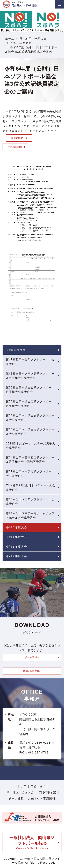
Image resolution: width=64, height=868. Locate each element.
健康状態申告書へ (32, 671)
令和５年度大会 (21, 43)
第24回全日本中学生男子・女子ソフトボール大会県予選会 (30, 516)
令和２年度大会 (16, 556)
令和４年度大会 (16, 537)
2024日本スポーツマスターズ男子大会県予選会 (31, 446)
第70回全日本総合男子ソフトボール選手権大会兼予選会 (30, 404)
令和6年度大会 (16, 350)
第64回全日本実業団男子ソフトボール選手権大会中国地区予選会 (30, 460)
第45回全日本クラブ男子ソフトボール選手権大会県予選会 (30, 376)
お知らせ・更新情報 (42, 798)
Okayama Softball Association (32, 842)
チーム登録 (16, 798)
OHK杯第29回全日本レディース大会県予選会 (31, 488)
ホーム (10, 39)
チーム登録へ (32, 657)
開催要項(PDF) (19, 138)
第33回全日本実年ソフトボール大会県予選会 (30, 502)
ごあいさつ (38, 786)
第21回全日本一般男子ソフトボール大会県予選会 (30, 474)
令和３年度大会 (16, 547)
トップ (22, 786)
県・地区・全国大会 (33, 39)
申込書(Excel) (15, 147)
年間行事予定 (47, 792)
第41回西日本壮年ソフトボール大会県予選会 (30, 362)
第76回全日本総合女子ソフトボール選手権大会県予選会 (30, 390)
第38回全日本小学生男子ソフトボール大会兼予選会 (30, 432)
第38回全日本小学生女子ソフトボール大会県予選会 (30, 418)
